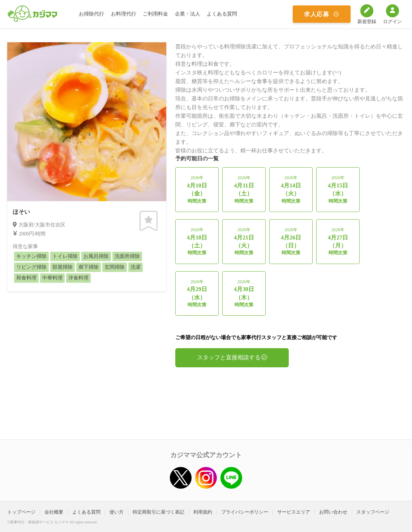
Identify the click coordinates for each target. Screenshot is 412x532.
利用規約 (203, 512)
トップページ (21, 512)
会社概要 (54, 512)
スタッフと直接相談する (232, 357)
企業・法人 (188, 14)
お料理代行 (124, 14)
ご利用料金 (155, 14)
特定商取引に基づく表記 (158, 512)
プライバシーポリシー (245, 512)
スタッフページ (373, 512)
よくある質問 (222, 14)
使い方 (117, 512)
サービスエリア (294, 512)
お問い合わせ (333, 512)
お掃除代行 (91, 14)
